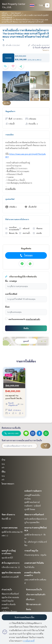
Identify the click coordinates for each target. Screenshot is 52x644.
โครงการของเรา (8, 484)
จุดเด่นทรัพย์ (10, 199)
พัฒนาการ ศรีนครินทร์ (34, 514)
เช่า (3, 467)
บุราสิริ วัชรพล (30, 509)
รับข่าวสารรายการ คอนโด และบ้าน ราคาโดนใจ (22, 440)
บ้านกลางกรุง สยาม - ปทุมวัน (35, 555)
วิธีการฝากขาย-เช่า (34, 604)
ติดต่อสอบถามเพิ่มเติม (11, 428)
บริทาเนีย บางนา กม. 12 (11, 567)
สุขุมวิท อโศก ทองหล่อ (11, 572)
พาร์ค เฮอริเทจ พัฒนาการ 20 (36, 519)
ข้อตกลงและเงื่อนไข (34, 589)
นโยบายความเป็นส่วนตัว (36, 594)
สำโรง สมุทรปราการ (11, 563)
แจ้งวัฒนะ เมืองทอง (9, 611)
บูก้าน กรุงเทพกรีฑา (32, 522)
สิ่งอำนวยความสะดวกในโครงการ (17, 219)
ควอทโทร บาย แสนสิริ (10, 577)
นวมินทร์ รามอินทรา (33, 491)
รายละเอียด (9, 135)
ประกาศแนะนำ (16, 13)
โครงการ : (46, 50)
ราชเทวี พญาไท (31, 551)
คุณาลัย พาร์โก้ (7, 558)
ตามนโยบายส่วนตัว (33, 319)
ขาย (3, 464)
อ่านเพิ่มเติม (11, 189)
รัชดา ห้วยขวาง (8, 514)
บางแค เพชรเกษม (10, 528)
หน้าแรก (5, 13)
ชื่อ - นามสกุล (11, 281)
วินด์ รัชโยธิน (29, 567)
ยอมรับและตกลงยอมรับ (17, 319)
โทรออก (26, 255)
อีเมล (7, 307)
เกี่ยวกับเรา (30, 599)
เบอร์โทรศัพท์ (11, 294)
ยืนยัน (26, 328)
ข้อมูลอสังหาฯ (10, 111)
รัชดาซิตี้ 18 (6, 519)
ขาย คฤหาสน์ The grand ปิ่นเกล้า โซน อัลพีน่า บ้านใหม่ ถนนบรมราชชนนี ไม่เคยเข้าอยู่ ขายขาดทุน (14, 397)
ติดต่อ (29, 609)
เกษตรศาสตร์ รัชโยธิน (34, 563)
